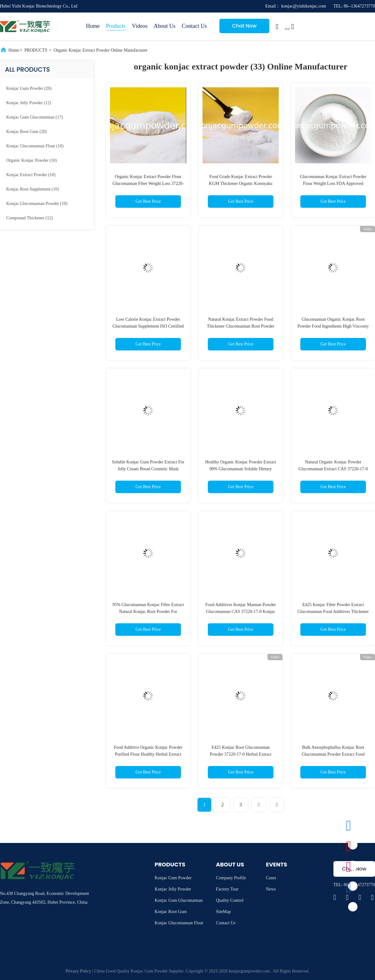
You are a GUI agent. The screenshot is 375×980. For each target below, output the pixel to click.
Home (93, 26)
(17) (35, 117)
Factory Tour (227, 889)
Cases (271, 878)
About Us (165, 26)
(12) (29, 103)
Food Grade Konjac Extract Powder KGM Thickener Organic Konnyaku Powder (241, 184)
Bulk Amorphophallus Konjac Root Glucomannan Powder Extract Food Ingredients (333, 754)
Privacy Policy (78, 971)
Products (116, 26)
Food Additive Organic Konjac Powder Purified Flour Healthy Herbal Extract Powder (148, 754)
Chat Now (245, 26)
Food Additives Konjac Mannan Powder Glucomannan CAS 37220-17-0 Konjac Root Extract (241, 612)
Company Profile (231, 878)
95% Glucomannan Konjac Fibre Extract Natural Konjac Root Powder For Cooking (148, 612)
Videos (140, 26)
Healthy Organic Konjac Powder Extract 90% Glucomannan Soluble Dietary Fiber (241, 469)
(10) (35, 146)
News (271, 889)
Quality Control (230, 900)
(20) (29, 88)
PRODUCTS (36, 50)
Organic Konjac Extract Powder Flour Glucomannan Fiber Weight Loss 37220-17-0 (148, 184)
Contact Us (194, 26)
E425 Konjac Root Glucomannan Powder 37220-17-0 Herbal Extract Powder (240, 754)
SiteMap (223, 912)
